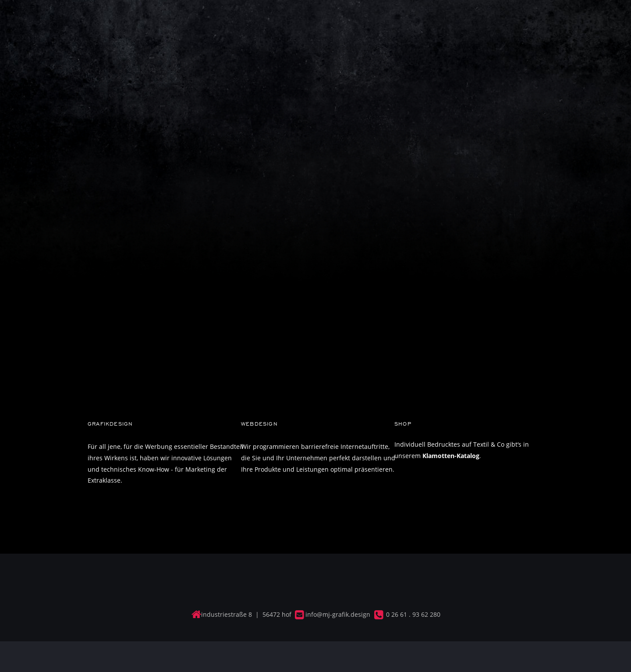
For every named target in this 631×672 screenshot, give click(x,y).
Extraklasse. (106, 480)
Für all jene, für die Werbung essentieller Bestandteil (166, 446)
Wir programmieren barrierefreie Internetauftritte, (316, 446)
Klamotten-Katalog (451, 456)
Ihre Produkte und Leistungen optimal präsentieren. (318, 469)
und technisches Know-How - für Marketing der (158, 469)
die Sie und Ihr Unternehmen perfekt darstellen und (319, 458)
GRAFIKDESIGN (110, 424)
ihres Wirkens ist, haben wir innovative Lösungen (161, 458)
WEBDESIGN (259, 424)
